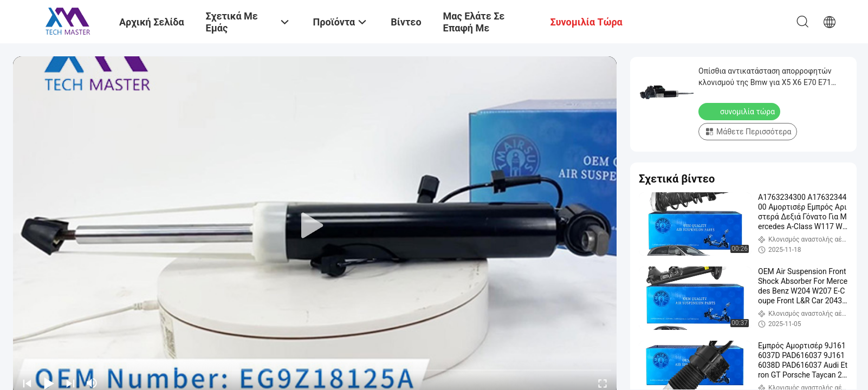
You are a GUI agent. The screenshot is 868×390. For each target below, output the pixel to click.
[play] (315, 226)
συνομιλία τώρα (740, 111)
